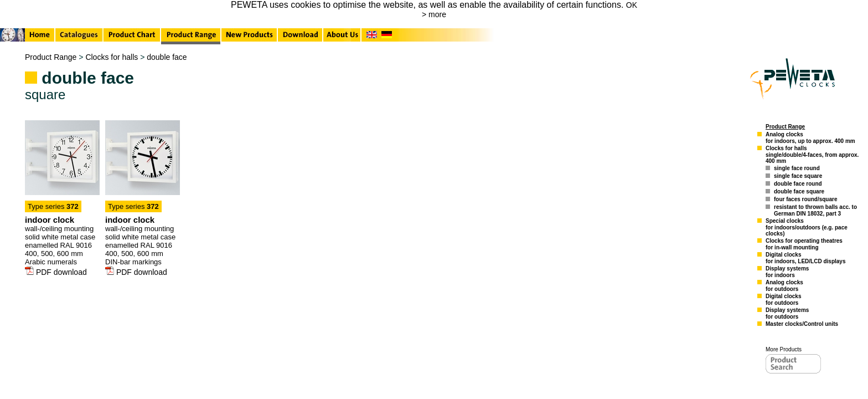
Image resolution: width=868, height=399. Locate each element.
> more (434, 14)
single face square (798, 176)
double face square (799, 191)
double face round (798, 184)
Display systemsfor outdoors (787, 313)
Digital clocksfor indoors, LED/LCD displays (805, 258)
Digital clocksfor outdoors (783, 300)
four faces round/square (805, 199)
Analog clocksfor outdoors (784, 286)
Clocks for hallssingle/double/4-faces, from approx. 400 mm (812, 155)
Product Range (51, 57)
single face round (797, 168)
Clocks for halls (112, 57)
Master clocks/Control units (802, 324)
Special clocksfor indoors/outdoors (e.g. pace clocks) (807, 227)
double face (167, 57)
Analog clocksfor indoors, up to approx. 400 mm (810, 138)
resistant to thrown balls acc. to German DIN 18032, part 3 (815, 210)
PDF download (56, 272)
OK (632, 5)
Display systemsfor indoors (787, 272)
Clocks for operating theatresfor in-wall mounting (804, 244)
